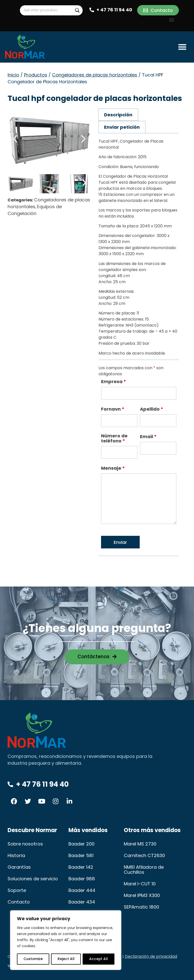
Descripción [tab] (118, 115)
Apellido (152, 409)
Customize (33, 959)
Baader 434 (82, 902)
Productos (36, 75)
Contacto (18, 902)
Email (148, 437)
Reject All (66, 959)
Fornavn (113, 409)
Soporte (17, 890)
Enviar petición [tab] (122, 127)
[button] (172, 19)
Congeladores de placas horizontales (95, 75)
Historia (16, 855)
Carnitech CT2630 (144, 855)
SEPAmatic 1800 (141, 907)
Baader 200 (81, 844)
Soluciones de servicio (33, 879)
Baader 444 (82, 890)
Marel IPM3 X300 (142, 895)
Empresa (114, 382)
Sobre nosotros (25, 844)
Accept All (99, 959)
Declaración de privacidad (151, 956)
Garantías (19, 867)
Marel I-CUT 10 (140, 884)
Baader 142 (81, 867)
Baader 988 (81, 879)
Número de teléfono (114, 438)
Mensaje (113, 468)
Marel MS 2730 (140, 844)
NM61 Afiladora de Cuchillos (144, 870)
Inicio (13, 75)
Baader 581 (81, 855)
